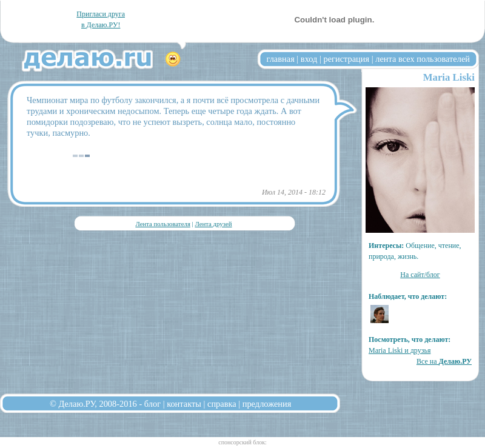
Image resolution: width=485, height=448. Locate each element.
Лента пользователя (162, 224)
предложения (267, 404)
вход (309, 59)
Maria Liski (449, 77)
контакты (184, 404)
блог (152, 404)
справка (222, 404)
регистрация (346, 59)
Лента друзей (213, 224)
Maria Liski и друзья (400, 350)
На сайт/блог (420, 275)
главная (281, 59)
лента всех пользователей (423, 59)
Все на (444, 361)
